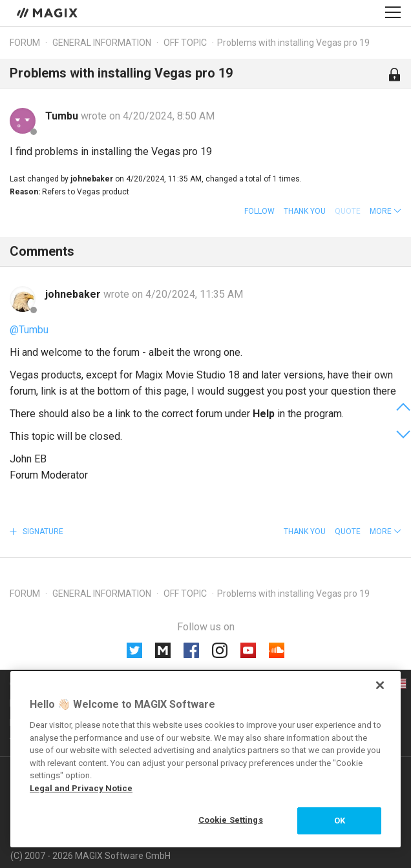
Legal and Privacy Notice (81, 788)
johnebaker (74, 294)
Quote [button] (348, 532)
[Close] (380, 685)
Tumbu (63, 116)
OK (340, 821)
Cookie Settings (231, 820)
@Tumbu (29, 330)
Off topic (185, 43)
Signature (42, 532)
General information (102, 43)
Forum (25, 43)
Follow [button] (259, 211)
